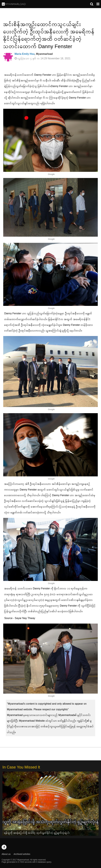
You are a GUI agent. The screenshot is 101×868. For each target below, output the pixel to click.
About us (6, 854)
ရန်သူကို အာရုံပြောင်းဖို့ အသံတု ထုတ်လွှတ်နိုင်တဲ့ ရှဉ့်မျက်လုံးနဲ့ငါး (37, 833)
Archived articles (22, 854)
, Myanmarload (34, 54)
